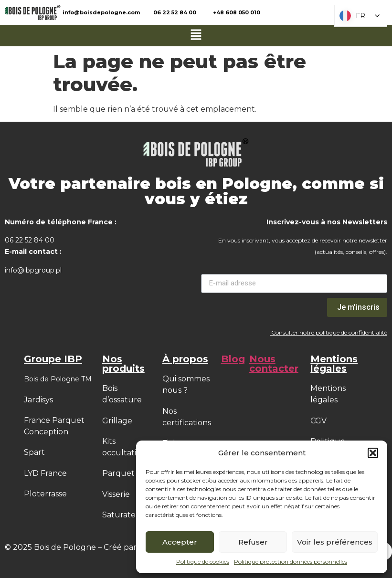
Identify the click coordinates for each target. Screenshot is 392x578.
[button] (373, 453)
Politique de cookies (203, 562)
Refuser (253, 542)
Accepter (180, 542)
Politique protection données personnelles (291, 562)
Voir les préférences (335, 542)
